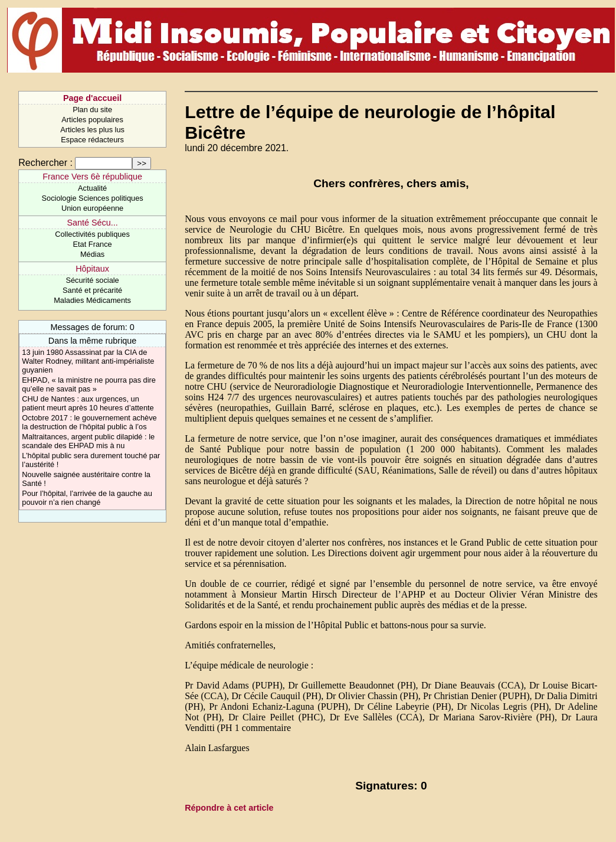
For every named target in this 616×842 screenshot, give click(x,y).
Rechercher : (45, 163)
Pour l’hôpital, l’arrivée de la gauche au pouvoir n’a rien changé (87, 498)
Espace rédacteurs (92, 140)
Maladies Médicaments (92, 300)
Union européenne (92, 208)
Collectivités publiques (92, 234)
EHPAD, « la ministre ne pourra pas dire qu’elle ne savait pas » (89, 384)
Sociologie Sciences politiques (93, 198)
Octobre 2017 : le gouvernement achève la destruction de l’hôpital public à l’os (89, 422)
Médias (92, 254)
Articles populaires (92, 120)
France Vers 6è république (92, 177)
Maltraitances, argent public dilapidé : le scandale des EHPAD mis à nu (88, 441)
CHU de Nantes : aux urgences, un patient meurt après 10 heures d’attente (88, 403)
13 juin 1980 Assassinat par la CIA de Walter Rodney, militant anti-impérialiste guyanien (88, 361)
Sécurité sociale (92, 280)
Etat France (93, 244)
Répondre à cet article (229, 808)
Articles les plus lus (92, 130)
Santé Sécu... (92, 223)
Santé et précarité (92, 290)
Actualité (92, 188)
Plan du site (92, 110)
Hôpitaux (92, 269)
